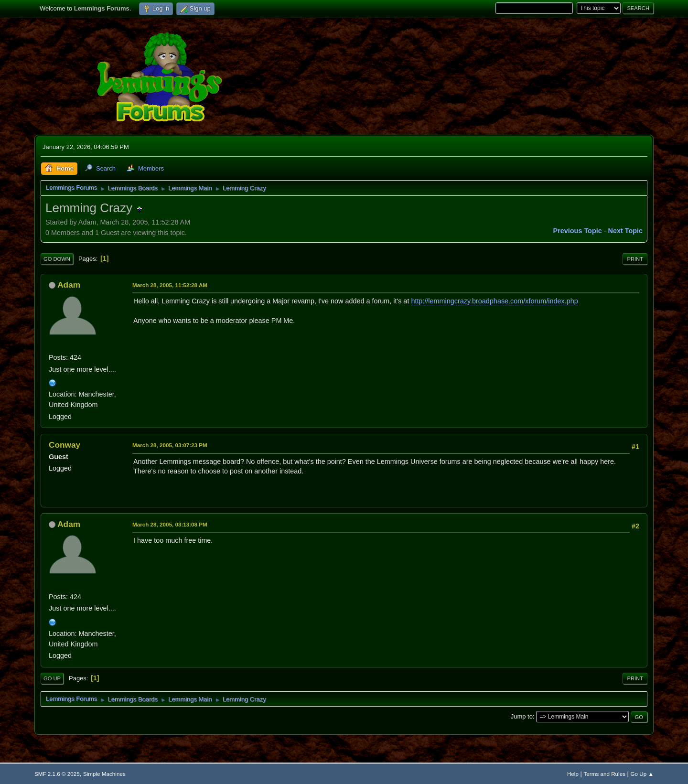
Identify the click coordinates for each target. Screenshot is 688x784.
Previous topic (578, 231)
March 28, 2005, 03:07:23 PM (170, 445)
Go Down (57, 259)
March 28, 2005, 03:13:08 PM (170, 524)
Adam (69, 285)
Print (635, 259)
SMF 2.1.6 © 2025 (57, 774)
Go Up (52, 678)
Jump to (522, 716)
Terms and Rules (605, 774)
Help (573, 774)
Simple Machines (104, 774)
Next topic (626, 231)
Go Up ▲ (642, 774)
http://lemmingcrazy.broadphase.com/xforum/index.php (494, 301)
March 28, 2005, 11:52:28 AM (170, 285)
